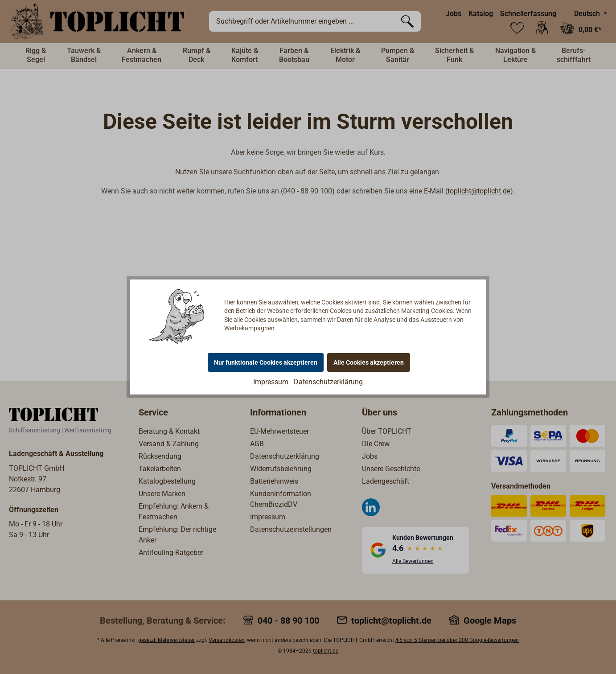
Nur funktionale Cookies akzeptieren (266, 362)
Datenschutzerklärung (328, 382)
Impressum (271, 382)
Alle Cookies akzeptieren (369, 362)
